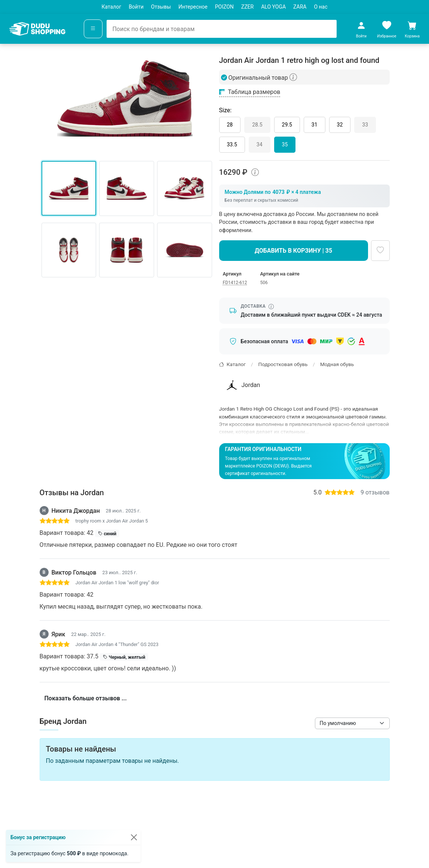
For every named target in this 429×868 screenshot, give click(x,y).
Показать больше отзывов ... (86, 698)
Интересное (193, 7)
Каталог (111, 7)
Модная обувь (337, 364)
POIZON (224, 7)
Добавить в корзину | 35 (293, 251)
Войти (136, 7)
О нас (321, 7)
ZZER (247, 7)
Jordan (242, 385)
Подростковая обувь (283, 364)
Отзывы (161, 7)
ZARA (300, 7)
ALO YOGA (273, 7)
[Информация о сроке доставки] (271, 307)
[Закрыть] (134, 837)
